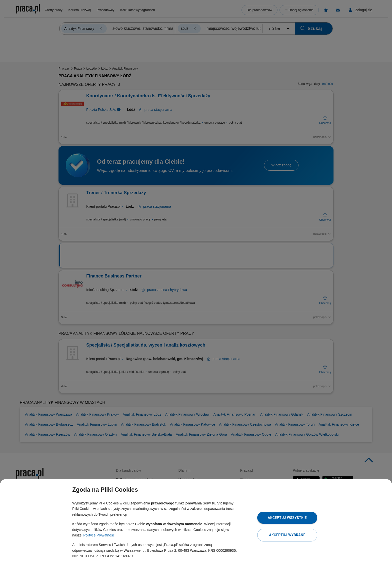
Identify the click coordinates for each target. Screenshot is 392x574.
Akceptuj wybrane (287, 535)
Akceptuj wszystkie (287, 518)
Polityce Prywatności (99, 535)
